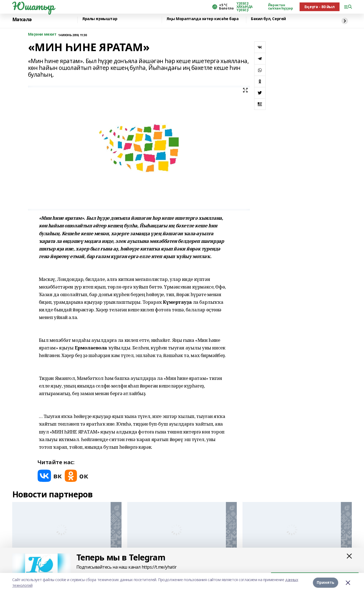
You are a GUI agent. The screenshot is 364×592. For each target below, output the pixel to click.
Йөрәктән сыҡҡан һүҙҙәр (281, 7)
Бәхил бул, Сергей (268, 19)
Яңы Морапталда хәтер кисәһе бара (203, 19)
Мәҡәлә (22, 19)
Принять (326, 582)
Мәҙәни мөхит (42, 34)
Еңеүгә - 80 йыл (320, 7)
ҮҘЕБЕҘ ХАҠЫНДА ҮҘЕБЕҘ (245, 7)
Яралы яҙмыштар (100, 19)
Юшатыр (33, 6)
